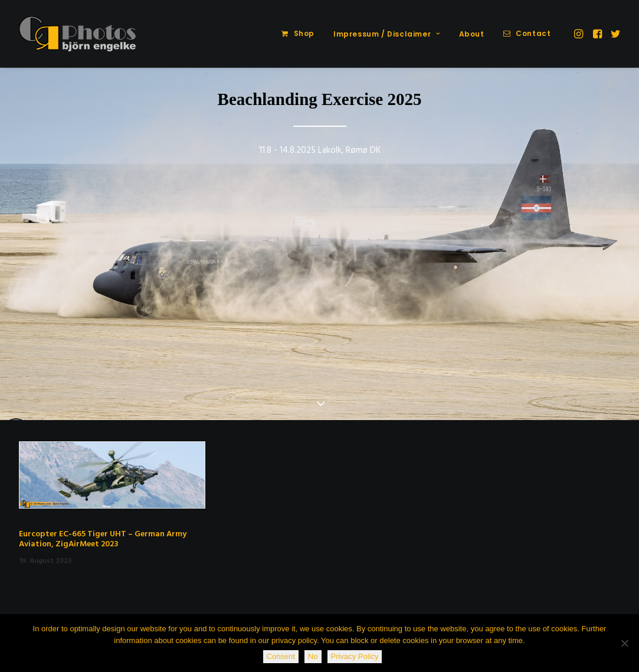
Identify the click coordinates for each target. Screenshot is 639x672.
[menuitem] (298, 34)
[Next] (612, 245)
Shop (304, 33)
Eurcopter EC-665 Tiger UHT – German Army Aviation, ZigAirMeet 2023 (103, 539)
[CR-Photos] (78, 34)
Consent (281, 656)
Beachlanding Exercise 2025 (320, 99)
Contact (533, 33)
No (313, 656)
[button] (580, 34)
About (472, 34)
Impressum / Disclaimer (387, 34)
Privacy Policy (355, 656)
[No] (624, 643)
